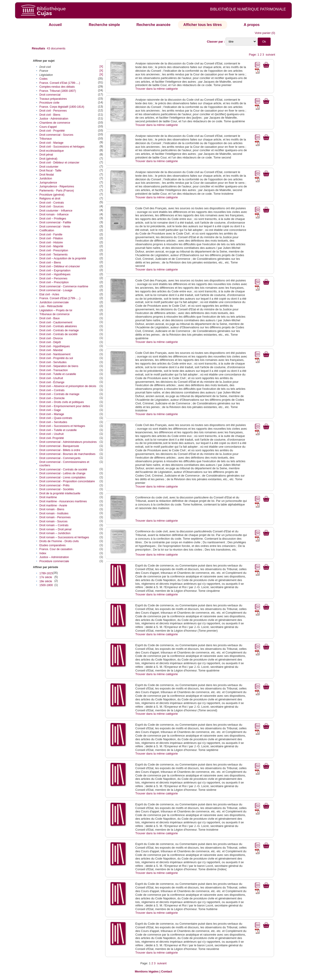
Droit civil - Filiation (51, 238)
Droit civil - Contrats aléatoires (58, 326)
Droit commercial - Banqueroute (59, 446)
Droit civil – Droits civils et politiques (62, 402)
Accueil (55, 25)
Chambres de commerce (55, 123)
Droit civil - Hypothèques (55, 346)
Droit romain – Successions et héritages (64, 537)
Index (43, 553)
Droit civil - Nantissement (55, 354)
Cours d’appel (48, 127)
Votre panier (263, 33)
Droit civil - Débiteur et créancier (59, 163)
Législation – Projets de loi (56, 310)
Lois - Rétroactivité (51, 306)
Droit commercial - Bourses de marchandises (67, 454)
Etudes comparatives (52, 545)
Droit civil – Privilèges (53, 219)
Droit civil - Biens (50, 115)
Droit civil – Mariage (52, 414)
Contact (167, 971)
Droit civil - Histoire (51, 242)
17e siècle (46, 577)
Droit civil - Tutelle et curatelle (58, 374)
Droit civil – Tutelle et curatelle (58, 430)
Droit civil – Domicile (52, 398)
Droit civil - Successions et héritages (62, 147)
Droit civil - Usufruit (51, 378)
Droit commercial (50, 95)
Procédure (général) (52, 195)
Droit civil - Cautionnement (56, 322)
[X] (101, 66)
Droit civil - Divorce (51, 338)
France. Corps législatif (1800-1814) (62, 107)
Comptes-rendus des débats (57, 87)
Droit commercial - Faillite (55, 222)
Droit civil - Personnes (53, 111)
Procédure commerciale (54, 561)
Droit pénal (46, 155)
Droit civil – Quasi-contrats (56, 418)
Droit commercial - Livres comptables (62, 477)
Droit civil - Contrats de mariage (59, 330)
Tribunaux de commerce (55, 314)
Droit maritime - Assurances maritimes (63, 501)
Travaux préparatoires (53, 99)
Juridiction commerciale (54, 302)
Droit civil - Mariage (51, 143)
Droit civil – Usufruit (51, 434)
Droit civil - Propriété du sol (56, 358)
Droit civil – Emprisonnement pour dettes (65, 406)
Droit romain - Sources (53, 521)
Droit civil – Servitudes (53, 422)
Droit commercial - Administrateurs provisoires (68, 442)
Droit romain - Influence (54, 214)
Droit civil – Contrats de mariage (59, 394)
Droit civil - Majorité (51, 246)
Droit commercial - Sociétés (57, 489)
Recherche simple (104, 25)
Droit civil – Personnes (53, 278)
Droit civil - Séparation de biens (59, 366)
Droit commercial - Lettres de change (62, 473)
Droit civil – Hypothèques (55, 274)
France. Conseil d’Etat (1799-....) (60, 83)
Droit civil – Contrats (52, 390)
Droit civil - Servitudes (53, 362)
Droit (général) (48, 159)
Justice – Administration (54, 557)
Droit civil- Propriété (52, 438)
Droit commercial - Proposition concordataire (67, 481)
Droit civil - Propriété (52, 131)
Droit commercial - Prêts (54, 485)
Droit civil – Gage (50, 410)
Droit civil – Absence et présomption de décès (68, 386)
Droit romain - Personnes (55, 517)
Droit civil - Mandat (51, 350)
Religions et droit (50, 199)
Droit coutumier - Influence (56, 211)
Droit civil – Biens (50, 263)
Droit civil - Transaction (54, 370)
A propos (252, 25)
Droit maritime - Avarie (53, 505)
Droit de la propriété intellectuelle (60, 493)
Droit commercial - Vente (55, 227)
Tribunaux (46, 139)
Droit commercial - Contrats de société (63, 470)
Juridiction (46, 179)
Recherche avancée (153, 25)
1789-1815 (46, 573)
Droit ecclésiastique (52, 151)
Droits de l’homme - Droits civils (59, 541)
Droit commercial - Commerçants (60, 458)
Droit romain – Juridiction (55, 533)
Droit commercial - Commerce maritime (64, 286)
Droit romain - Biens (52, 509)
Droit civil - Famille (51, 235)
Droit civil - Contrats (52, 203)
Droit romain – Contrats (54, 525)
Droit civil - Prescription (54, 250)
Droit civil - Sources (51, 207)
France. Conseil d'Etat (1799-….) (60, 298)
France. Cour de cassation (56, 549)
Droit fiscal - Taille (50, 171)
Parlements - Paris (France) (57, 191)
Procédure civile (49, 103)
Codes (43, 79)
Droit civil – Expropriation (55, 271)
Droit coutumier (49, 167)
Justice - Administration (54, 119)
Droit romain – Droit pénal (55, 529)
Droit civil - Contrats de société (58, 334)
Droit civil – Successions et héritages (62, 426)
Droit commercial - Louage (56, 290)
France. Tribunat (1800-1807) (58, 91)
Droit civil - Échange (52, 382)
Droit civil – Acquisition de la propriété (63, 258)
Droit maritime (48, 497)
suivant (270, 55)
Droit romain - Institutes (54, 513)
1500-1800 (46, 585)
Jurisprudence (48, 183)
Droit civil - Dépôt (50, 342)
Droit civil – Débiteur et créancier (60, 266)
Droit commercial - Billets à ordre (60, 450)
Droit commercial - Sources (56, 135)
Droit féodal (47, 175)
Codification (47, 230)
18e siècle (46, 581)
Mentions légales (147, 971)
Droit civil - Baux (50, 318)
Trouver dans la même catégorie (157, 89)
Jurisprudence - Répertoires (57, 186)
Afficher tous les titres (202, 25)
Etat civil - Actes (49, 294)
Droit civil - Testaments (53, 255)
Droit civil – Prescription (54, 282)
